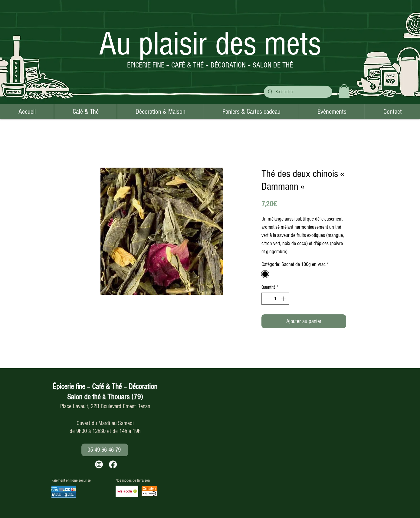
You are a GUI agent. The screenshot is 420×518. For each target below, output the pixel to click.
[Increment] (284, 299)
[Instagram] (99, 464)
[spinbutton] (275, 299)
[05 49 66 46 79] (105, 450)
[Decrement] (267, 299)
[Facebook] (113, 464)
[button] (344, 91)
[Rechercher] (297, 92)
